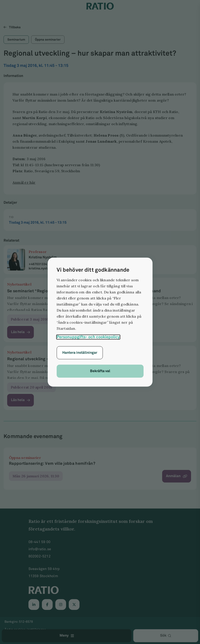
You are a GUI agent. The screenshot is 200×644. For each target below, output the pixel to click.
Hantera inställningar (80, 353)
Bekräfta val (100, 371)
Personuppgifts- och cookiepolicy (88, 337)
